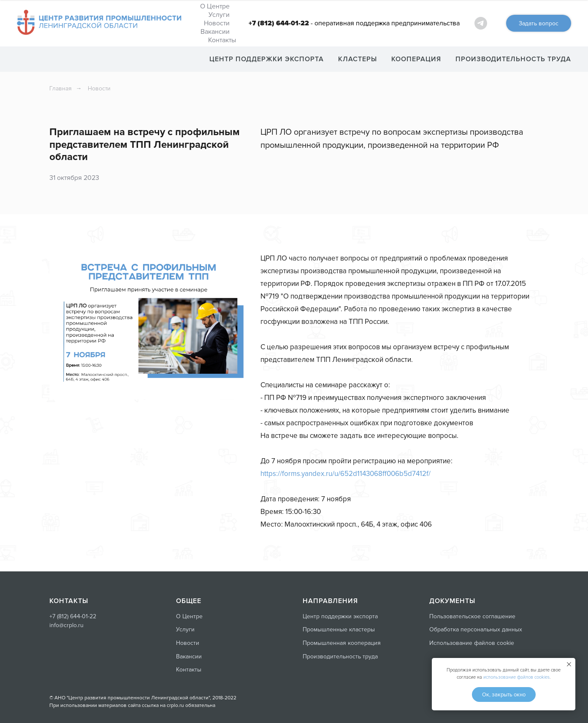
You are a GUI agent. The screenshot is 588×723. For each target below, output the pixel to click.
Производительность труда (340, 656)
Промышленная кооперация (342, 643)
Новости (217, 23)
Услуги (219, 15)
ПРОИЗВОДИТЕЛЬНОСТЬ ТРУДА (513, 59)
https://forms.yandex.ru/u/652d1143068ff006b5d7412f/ (345, 474)
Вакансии (215, 32)
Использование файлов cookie (472, 643)
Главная (61, 88)
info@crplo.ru (66, 625)
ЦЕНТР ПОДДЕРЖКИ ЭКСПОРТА (267, 59)
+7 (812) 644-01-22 (279, 23)
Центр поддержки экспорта (340, 616)
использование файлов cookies (516, 677)
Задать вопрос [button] (539, 23)
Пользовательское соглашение (472, 616)
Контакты (222, 40)
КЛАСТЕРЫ (358, 59)
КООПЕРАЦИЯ (416, 59)
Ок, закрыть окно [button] (504, 695)
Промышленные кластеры (339, 629)
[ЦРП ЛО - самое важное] (481, 23)
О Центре (215, 6)
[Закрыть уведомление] (569, 664)
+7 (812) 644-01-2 (71, 616)
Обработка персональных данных (476, 629)
